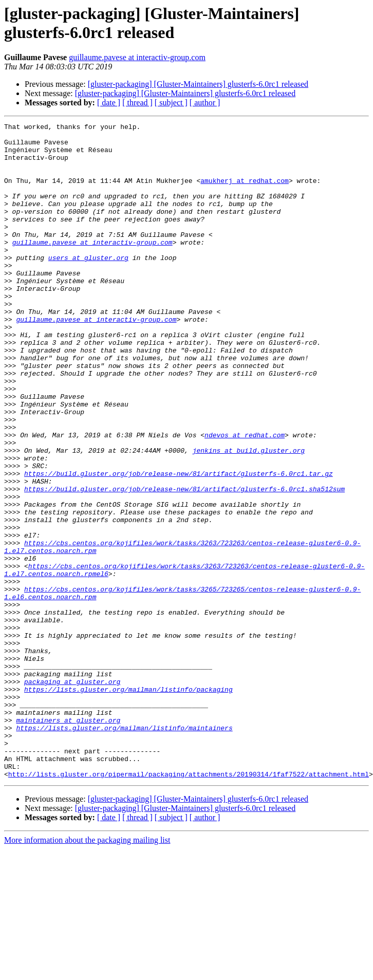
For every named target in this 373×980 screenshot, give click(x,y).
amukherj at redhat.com (245, 193)
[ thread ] (137, 103)
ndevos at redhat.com (245, 498)
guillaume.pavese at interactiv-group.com (137, 57)
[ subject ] (171, 103)
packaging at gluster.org (72, 794)
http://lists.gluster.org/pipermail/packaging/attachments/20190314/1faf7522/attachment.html (189, 905)
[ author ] (205, 103)
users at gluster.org (88, 285)
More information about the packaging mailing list (87, 971)
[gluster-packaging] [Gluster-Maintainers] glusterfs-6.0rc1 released (198, 84)
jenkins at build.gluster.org (249, 516)
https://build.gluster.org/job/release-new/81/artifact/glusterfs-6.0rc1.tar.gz (179, 544)
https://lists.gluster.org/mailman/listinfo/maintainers (124, 849)
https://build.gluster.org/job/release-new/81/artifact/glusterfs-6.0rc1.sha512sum (184, 563)
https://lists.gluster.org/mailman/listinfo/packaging (128, 803)
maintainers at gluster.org (68, 840)
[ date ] (109, 103)
